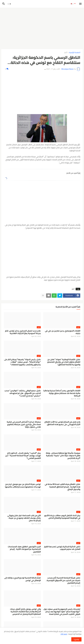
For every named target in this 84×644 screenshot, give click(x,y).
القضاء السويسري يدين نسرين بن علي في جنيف (63, 332)
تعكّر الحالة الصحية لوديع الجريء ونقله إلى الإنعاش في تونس (22, 579)
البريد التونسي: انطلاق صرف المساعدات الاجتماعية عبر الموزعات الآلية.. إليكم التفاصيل (24, 549)
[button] (81, 4)
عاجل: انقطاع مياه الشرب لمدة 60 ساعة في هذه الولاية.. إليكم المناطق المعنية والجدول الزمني (62, 487)
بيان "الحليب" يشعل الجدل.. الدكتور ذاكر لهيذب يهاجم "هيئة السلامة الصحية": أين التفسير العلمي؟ (23, 456)
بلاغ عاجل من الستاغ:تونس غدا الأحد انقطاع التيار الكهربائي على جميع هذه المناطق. (62, 423)
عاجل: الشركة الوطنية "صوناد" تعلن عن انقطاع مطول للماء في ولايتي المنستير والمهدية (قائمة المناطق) (64, 362)
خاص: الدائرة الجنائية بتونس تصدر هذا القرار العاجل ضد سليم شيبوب (62, 548)
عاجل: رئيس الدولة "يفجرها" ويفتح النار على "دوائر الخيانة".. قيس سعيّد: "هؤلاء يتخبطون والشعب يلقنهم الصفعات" (22, 362)
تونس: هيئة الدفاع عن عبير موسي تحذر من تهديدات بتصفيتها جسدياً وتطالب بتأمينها (23, 486)
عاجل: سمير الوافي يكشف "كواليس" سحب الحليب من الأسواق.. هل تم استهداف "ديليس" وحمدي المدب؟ (23, 393)
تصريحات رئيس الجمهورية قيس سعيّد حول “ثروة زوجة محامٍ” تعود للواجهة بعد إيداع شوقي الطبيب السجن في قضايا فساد (62, 612)
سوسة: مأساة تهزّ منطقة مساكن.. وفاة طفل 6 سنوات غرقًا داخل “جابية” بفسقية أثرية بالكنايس (63, 456)
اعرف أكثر (64, 634)
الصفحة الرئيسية (75, 53)
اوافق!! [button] (76, 639)
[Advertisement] (42, 28)
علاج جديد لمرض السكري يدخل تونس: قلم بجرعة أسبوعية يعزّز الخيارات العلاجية (23, 332)
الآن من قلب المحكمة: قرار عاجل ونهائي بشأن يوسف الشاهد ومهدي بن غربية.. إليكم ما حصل (24, 518)
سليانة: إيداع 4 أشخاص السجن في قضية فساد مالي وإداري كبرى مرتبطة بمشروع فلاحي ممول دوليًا (24, 424)
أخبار (66, 53)
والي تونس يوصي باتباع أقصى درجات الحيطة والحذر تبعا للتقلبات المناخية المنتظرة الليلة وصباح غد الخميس (25, 612)
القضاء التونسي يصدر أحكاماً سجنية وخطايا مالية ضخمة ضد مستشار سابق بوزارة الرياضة (62, 393)
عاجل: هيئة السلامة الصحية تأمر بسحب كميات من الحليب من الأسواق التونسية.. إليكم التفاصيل (63, 580)
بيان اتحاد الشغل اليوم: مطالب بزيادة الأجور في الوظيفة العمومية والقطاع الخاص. (62, 517)
